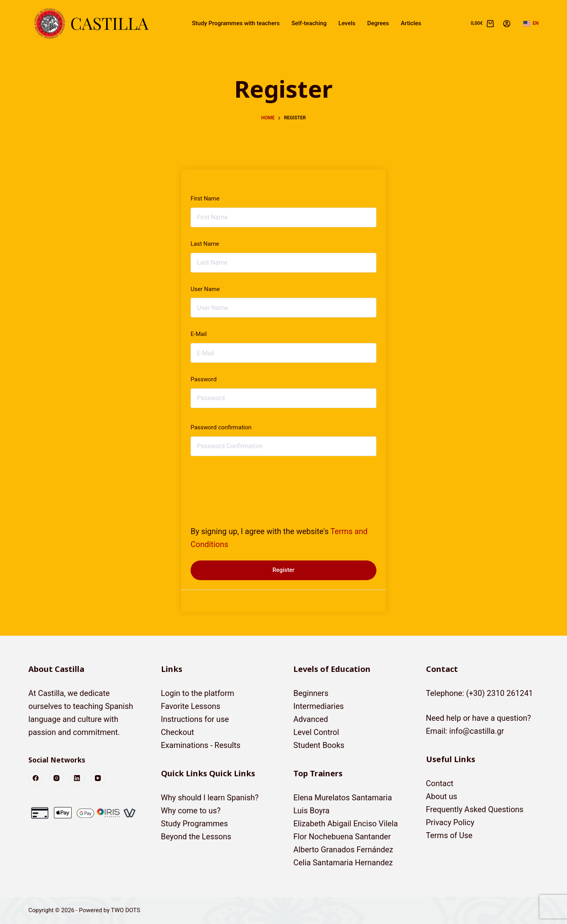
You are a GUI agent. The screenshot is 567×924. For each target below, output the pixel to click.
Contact (440, 783)
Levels (347, 23)
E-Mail (199, 334)
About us (442, 796)
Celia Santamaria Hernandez (343, 863)
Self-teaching (309, 23)
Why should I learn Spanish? (210, 798)
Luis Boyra (311, 811)
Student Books (319, 745)
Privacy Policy (450, 822)
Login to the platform (198, 693)
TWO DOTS (126, 910)
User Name (205, 289)
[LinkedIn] (77, 778)
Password (204, 379)
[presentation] (245, 484)
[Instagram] (57, 778)
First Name (205, 199)
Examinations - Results (201, 745)
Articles (411, 23)
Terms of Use (449, 835)
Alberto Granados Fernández (343, 850)
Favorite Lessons (191, 706)
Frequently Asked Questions (475, 809)
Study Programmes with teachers (236, 23)
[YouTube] (98, 778)
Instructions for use (195, 719)
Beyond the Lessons (196, 837)
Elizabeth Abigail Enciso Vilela (346, 824)
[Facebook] (36, 778)
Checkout (178, 732)
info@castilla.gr (477, 731)
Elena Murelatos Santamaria (343, 798)
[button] (531, 24)
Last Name (205, 244)
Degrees (378, 23)
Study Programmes (195, 824)
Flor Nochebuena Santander (342, 837)
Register (283, 570)
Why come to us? (191, 811)
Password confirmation (221, 427)
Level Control (316, 732)
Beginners (311, 693)
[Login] (507, 24)
